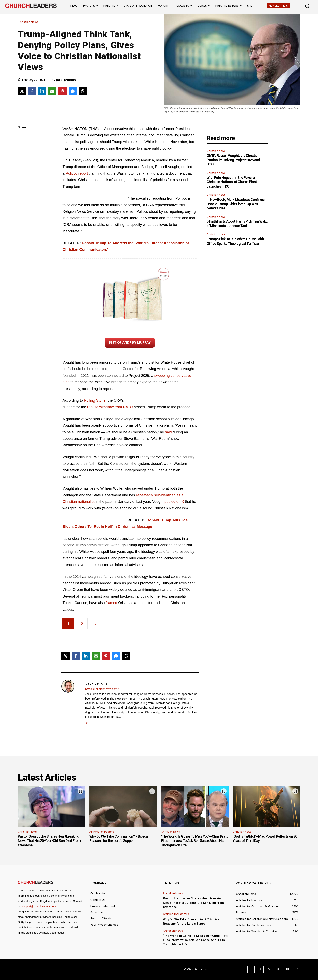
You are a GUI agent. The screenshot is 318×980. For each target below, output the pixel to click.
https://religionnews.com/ (102, 689)
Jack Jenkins (66, 80)
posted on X (174, 502)
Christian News (29, 22)
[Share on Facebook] (32, 91)
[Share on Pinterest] (62, 91)
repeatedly (145, 495)
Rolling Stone (95, 400)
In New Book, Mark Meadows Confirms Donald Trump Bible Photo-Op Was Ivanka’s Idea (236, 204)
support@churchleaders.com (39, 906)
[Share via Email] (52, 91)
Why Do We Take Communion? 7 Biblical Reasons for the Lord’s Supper (119, 839)
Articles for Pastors (102, 832)
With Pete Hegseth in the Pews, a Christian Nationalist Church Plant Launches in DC (232, 182)
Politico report (77, 173)
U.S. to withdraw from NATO (110, 407)
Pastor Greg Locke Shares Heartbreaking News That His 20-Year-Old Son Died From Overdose (49, 841)
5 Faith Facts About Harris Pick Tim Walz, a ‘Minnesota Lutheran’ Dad (237, 224)
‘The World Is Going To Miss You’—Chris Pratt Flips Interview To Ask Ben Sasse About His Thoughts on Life (194, 841)
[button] (307, 6)
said (168, 432)
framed (112, 603)
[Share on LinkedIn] (42, 91)
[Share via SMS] (73, 91)
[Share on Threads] (83, 91)
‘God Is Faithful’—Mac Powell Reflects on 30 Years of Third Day (265, 839)
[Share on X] (22, 91)
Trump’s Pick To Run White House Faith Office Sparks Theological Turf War (235, 241)
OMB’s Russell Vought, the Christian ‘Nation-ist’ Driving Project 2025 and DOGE (233, 160)
